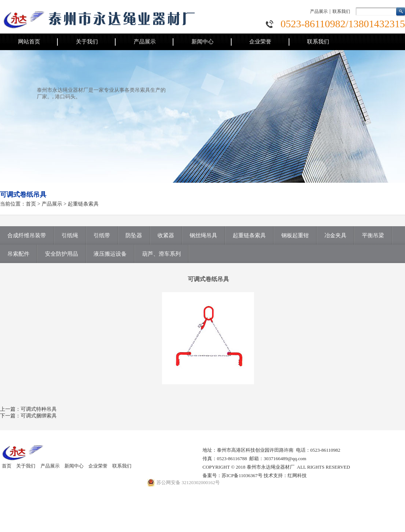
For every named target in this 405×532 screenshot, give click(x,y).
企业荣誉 (260, 42)
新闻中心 (202, 42)
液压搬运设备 (110, 254)
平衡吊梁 (373, 235)
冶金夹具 (335, 235)
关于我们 (87, 42)
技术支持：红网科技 (285, 475)
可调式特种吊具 (39, 409)
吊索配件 (18, 254)
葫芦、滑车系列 (161, 254)
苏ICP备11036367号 (242, 475)
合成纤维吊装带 (27, 235)
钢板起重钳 (295, 235)
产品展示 (319, 11)
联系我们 (341, 11)
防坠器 (134, 235)
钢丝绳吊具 (203, 235)
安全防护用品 (61, 254)
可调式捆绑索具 (39, 416)
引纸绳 (70, 235)
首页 (31, 204)
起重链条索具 (83, 204)
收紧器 (166, 235)
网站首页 (29, 42)
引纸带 (102, 235)
